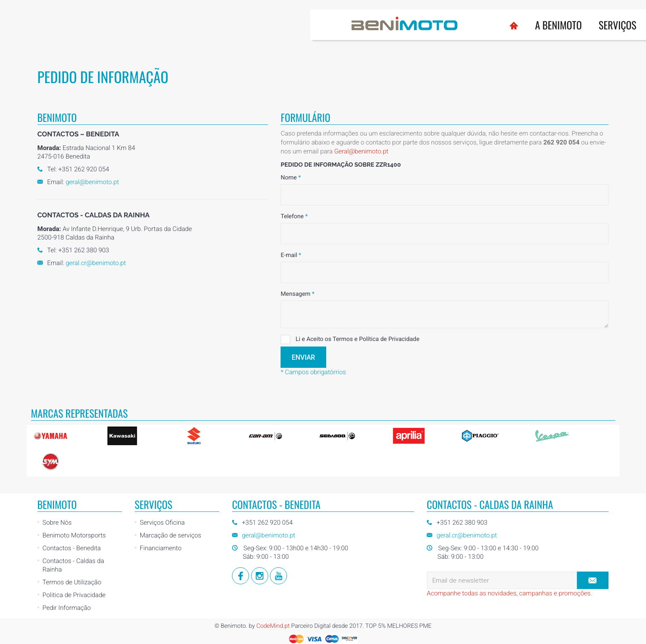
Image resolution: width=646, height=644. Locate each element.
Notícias (458, 25)
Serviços (307, 25)
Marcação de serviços (171, 535)
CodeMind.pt (273, 626)
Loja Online (516, 21)
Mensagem (297, 294)
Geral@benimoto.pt (361, 151)
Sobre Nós (57, 523)
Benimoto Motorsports (74, 535)
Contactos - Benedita (72, 548)
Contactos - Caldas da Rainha (73, 565)
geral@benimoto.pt (92, 182)
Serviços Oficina (162, 523)
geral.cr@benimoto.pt (96, 263)
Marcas (359, 25)
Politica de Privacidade (74, 595)
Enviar (303, 357)
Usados (407, 25)
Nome (291, 178)
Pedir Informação (67, 608)
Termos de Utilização (72, 582)
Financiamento (161, 548)
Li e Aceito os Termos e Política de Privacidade (350, 339)
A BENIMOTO (248, 25)
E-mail (291, 255)
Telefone (294, 217)
